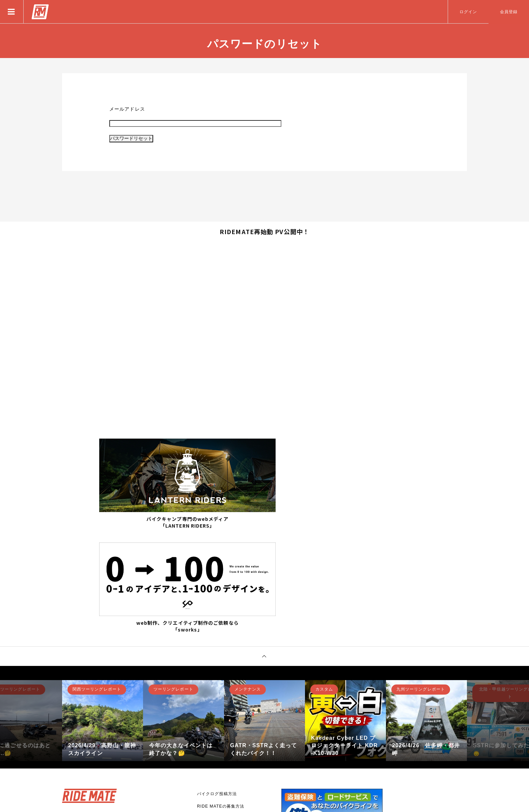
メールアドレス (127, 109)
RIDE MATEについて (218, 720)
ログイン (468, 12)
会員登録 (509, 12)
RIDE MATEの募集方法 (221, 695)
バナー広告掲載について (221, 732)
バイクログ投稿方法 (217, 682)
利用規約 (206, 757)
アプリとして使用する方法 (224, 707)
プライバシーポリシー (219, 745)
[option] (103, 609)
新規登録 (84, 741)
